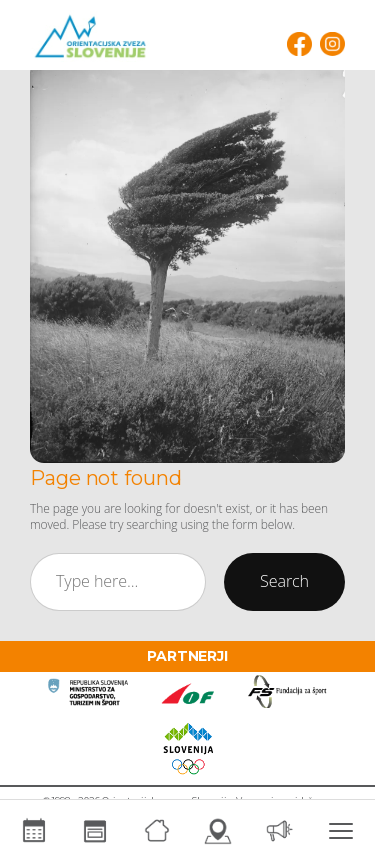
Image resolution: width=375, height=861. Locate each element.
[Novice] (280, 830)
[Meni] (342, 830)
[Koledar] (34, 830)
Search (284, 581)
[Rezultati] (96, 830)
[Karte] (219, 830)
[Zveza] (157, 830)
